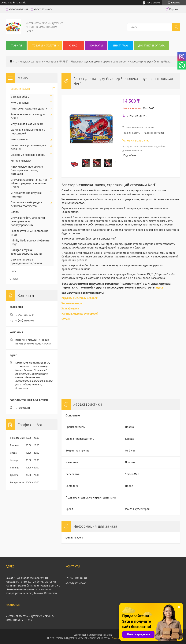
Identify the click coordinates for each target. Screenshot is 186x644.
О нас (73, 46)
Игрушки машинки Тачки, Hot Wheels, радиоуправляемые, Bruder (29, 183)
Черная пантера (72, 303)
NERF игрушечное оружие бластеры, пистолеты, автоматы (27, 170)
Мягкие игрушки (21, 161)
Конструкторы (19, 139)
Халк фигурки (70, 309)
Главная (16, 46)
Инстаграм (121, 46)
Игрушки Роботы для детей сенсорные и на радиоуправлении (28, 222)
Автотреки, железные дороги (29, 109)
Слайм (15, 212)
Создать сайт (8, 3)
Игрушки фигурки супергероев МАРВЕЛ (44, 62)
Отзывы (14, 279)
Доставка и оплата (151, 46)
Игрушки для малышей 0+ (27, 124)
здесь (160, 287)
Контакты (96, 46)
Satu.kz (109, 635)
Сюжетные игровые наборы (28, 155)
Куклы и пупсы (20, 103)
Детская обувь (20, 97)
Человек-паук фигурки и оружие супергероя (99, 62)
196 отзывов (154, 3)
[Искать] (176, 27)
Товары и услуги (44, 46)
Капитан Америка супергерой (80, 314)
